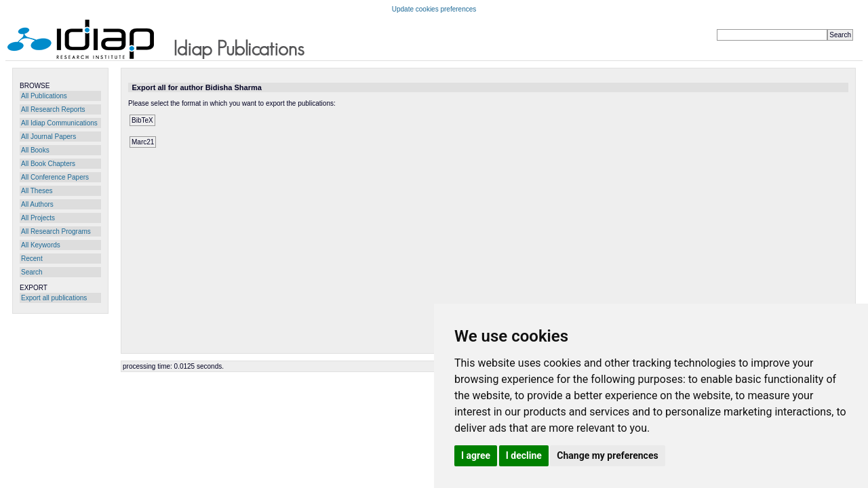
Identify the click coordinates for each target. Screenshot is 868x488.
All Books (35, 150)
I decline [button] (524, 455)
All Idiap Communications (59, 123)
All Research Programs (56, 231)
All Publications (44, 96)
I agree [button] (476, 455)
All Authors (37, 204)
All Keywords (41, 245)
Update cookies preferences (434, 9)
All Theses (37, 191)
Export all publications (54, 298)
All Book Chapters (48, 164)
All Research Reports (53, 109)
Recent (32, 259)
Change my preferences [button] (607, 455)
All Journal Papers (48, 137)
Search (32, 272)
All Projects (38, 218)
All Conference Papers (55, 177)
